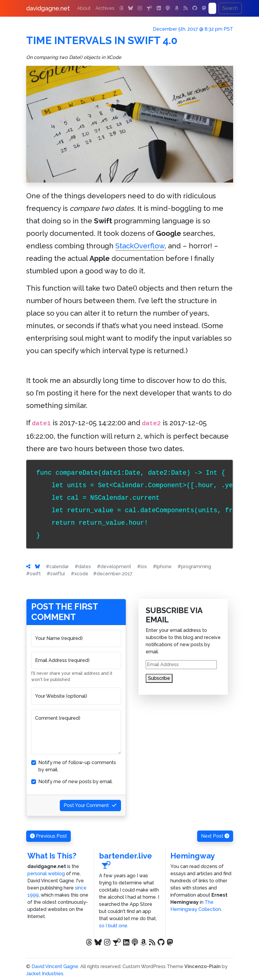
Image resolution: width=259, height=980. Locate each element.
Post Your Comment (90, 805)
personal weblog (46, 874)
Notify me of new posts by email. (76, 782)
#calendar (57, 567)
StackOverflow (140, 246)
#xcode (80, 574)
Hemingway (193, 856)
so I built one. (114, 926)
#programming (194, 567)
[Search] (212, 8)
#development (114, 567)
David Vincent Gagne (55, 966)
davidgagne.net (48, 8)
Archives (105, 8)
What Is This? (52, 856)
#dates (83, 567)
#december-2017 (113, 574)
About (84, 8)
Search (230, 8)
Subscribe (159, 678)
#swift (33, 574)
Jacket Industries (45, 974)
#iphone (162, 567)
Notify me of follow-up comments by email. (77, 766)
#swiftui (56, 574)
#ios (142, 567)
